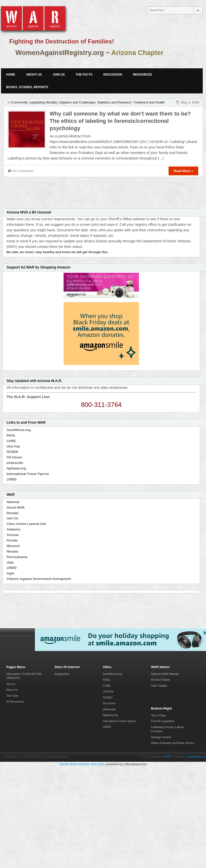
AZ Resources (15, 701)
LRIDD (12, 479)
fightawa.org (16, 468)
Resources (142, 75)
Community (19, 102)
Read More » (183, 171)
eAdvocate (15, 463)
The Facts (84, 75)
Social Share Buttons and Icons (82, 764)
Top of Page (158, 715)
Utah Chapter (159, 686)
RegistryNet (62, 674)
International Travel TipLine (28, 474)
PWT (168, 757)
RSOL (11, 435)
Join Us (59, 75)
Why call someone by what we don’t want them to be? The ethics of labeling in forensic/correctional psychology (120, 121)
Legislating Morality (43, 102)
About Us (34, 75)
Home (11, 75)
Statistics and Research (114, 102)
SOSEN (12, 452)
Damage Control (161, 737)
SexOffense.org (19, 430)
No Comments (23, 171)
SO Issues (14, 457)
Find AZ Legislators (163, 721)
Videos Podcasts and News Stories (172, 743)
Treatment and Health (149, 102)
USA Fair (13, 446)
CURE (11, 441)
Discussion (113, 75)
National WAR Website (165, 674)
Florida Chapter (161, 680)
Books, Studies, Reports (27, 87)
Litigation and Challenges (77, 102)
